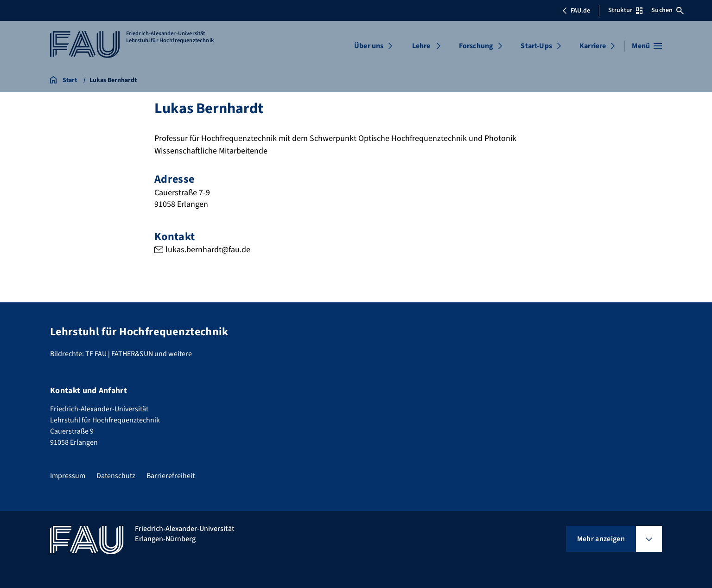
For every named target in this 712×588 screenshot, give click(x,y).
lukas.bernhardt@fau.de (208, 250)
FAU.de (576, 11)
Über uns (369, 46)
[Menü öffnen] (647, 46)
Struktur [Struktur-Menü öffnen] (625, 10)
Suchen (667, 10)
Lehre (421, 46)
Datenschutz (116, 476)
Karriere (593, 46)
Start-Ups (536, 46)
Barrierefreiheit (171, 476)
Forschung (476, 46)
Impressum (68, 476)
